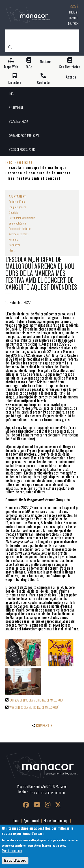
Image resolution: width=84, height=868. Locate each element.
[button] (23, 653)
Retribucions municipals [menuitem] (22, 218)
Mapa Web (11, 67)
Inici (10, 162)
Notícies (46, 62)
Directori (15, 82)
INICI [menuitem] (12, 93)
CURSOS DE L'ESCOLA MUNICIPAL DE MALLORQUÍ (36, 700)
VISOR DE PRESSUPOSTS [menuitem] (22, 149)
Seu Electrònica (70, 67)
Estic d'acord (15, 860)
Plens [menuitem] (12, 250)
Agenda (71, 77)
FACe (29, 67)
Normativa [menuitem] (14, 245)
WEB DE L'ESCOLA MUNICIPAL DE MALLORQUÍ (34, 707)
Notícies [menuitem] (13, 239)
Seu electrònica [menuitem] (17, 223)
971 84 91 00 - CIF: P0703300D (47, 793)
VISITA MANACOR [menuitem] (19, 121)
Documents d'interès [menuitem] (20, 228)
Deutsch (73, 23)
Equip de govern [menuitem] (17, 207)
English (74, 12)
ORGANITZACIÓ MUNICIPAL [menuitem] (24, 135)
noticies (25, 162)
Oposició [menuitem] (14, 212)
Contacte (43, 82)
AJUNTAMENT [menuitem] (16, 107)
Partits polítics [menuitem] (17, 201)
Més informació (12, 850)
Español (74, 18)
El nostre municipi (56, 821)
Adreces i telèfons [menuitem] (19, 234)
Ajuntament (31, 821)
